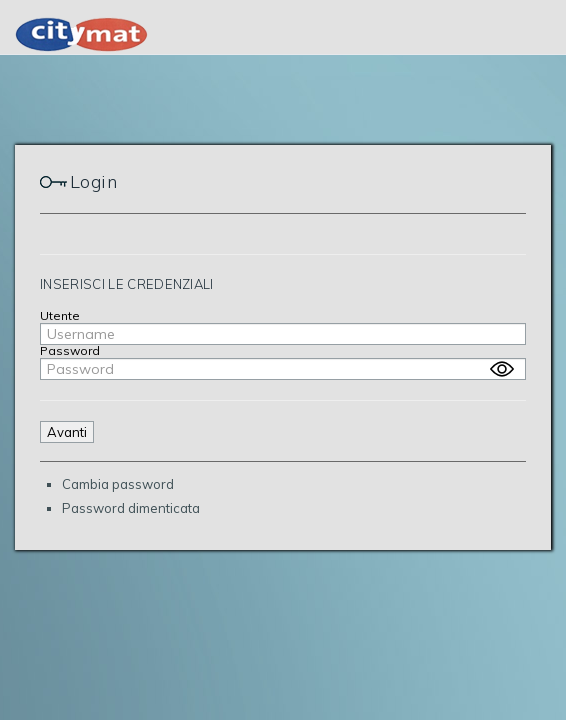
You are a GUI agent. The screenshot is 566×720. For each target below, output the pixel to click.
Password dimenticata (131, 508)
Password (70, 351)
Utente (60, 316)
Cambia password (118, 484)
